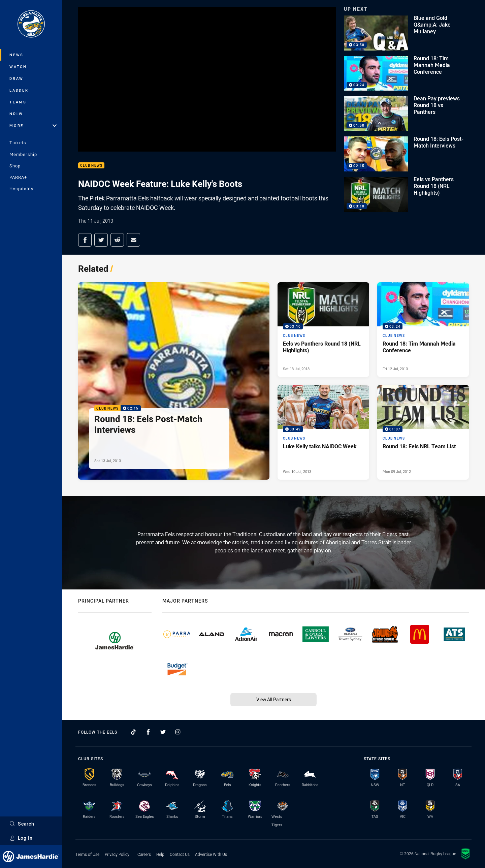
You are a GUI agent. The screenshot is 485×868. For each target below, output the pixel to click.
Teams (18, 102)
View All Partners (274, 699)
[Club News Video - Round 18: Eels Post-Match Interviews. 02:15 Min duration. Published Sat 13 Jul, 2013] (174, 381)
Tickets (18, 142)
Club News (91, 166)
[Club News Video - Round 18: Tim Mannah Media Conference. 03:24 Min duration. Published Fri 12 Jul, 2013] (423, 330)
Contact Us (180, 854)
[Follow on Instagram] (178, 732)
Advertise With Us (211, 854)
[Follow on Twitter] (163, 732)
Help (160, 854)
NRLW (16, 114)
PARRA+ (18, 177)
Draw (17, 78)
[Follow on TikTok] (133, 732)
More (33, 125)
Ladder (19, 90)
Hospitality (21, 189)
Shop (15, 166)
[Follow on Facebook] (148, 732)
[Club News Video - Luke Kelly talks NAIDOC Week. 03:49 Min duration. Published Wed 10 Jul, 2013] (323, 432)
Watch (18, 67)
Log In (21, 838)
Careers (144, 854)
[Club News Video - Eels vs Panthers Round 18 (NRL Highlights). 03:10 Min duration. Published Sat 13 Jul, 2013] (323, 330)
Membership (23, 154)
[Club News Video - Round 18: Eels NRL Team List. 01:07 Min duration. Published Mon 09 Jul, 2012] (423, 432)
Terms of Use (87, 854)
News (17, 55)
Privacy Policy (117, 854)
